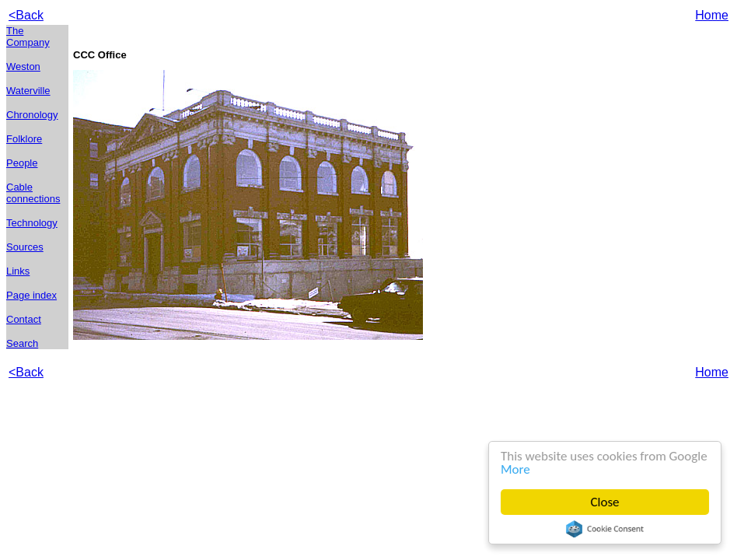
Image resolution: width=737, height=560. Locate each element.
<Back (26, 15)
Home (712, 15)
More (515, 469)
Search (22, 343)
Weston (23, 66)
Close (605, 502)
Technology (32, 223)
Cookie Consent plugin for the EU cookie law (605, 529)
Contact (24, 319)
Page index (31, 295)
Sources (25, 247)
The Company (28, 37)
